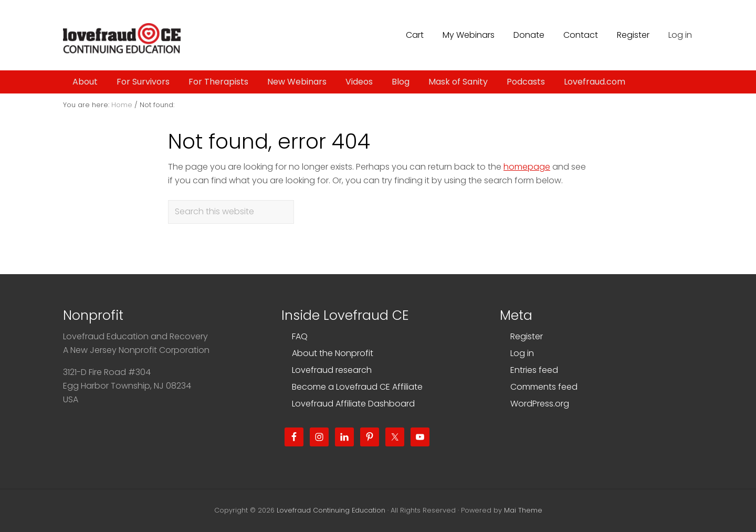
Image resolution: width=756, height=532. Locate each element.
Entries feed (534, 370)
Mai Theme (523, 510)
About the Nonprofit (333, 353)
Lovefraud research (332, 370)
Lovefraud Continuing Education (331, 510)
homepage (527, 167)
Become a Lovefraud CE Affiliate (357, 387)
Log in (680, 35)
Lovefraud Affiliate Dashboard (353, 404)
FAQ (300, 336)
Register (527, 336)
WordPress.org (540, 404)
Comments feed (544, 387)
